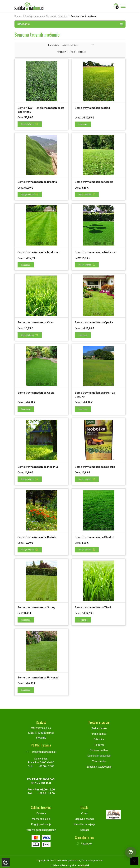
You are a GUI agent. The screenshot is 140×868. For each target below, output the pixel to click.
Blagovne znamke (84, 817)
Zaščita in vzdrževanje (99, 765)
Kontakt (85, 828)
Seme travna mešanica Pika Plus (39, 465)
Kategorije (70, 24)
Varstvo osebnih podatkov (41, 828)
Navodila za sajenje (85, 822)
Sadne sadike (99, 726)
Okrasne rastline (99, 748)
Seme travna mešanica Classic (95, 182)
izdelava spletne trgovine (64, 863)
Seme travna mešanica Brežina (38, 182)
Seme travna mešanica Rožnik (37, 535)
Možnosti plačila (41, 817)
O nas (84, 811)
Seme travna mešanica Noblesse (96, 252)
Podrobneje (83, 124)
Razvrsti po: (54, 45)
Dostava (41, 811)
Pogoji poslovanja (41, 822)
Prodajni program (34, 16)
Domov (18, 16)
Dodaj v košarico (30, 124)
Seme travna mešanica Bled (93, 108)
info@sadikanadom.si (41, 750)
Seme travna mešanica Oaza (36, 322)
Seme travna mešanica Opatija (95, 322)
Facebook (84, 841)
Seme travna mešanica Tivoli (93, 606)
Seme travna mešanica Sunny (37, 606)
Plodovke (99, 743)
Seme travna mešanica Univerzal (39, 675)
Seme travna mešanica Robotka (95, 465)
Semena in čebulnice (57, 16)
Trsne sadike (99, 732)
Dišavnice (99, 737)
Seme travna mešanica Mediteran (39, 252)
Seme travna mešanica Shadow (95, 535)
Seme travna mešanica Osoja (37, 392)
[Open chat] (131, 852)
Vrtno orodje (99, 759)
